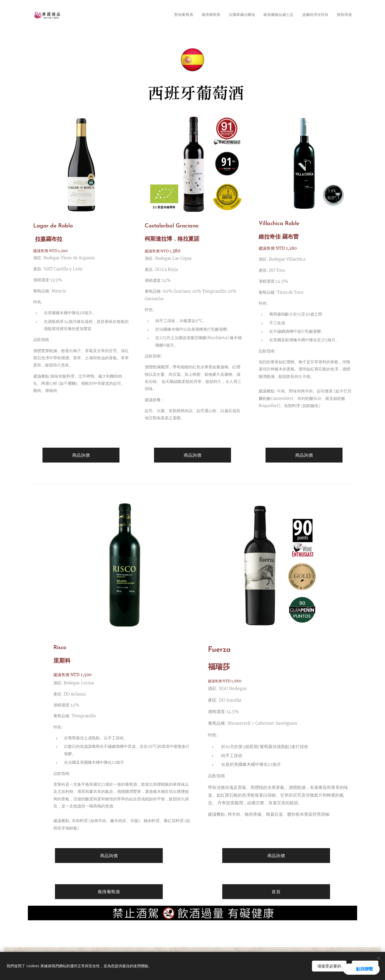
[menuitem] (172, 15)
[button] (361, 969)
